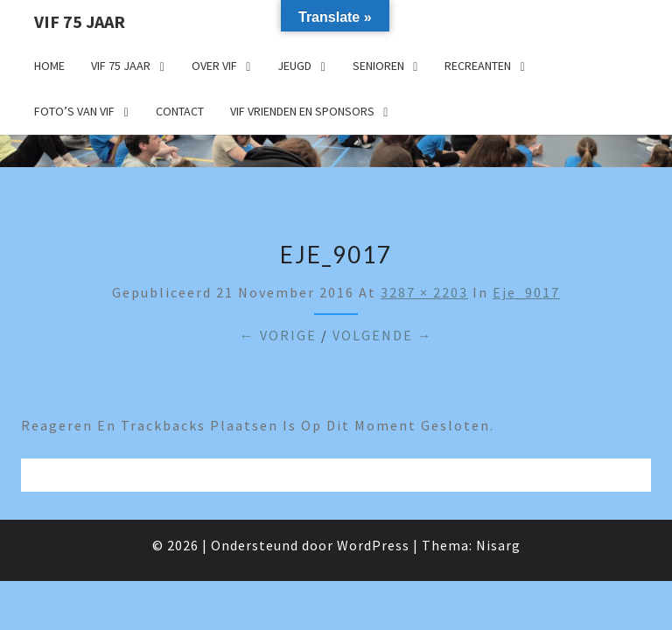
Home (49, 66)
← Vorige (278, 335)
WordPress (373, 545)
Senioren (378, 66)
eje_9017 (526, 292)
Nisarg (498, 545)
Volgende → (383, 335)
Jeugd (294, 66)
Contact (180, 111)
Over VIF (214, 66)
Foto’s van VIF (74, 111)
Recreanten (478, 66)
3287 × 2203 (424, 292)
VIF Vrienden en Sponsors (302, 111)
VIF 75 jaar (80, 21)
